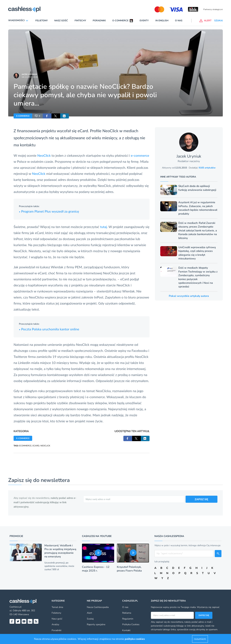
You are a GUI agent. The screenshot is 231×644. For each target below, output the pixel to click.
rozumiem (200, 639)
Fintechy (80, 21)
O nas (179, 21)
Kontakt (126, 630)
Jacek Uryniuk (29, 74)
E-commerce (120, 21)
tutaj (104, 227)
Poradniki (99, 21)
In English (162, 21)
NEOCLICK (45, 446)
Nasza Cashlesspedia (98, 607)
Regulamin (128, 619)
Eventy (144, 21)
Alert (89, 613)
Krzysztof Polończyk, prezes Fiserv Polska (129, 569)
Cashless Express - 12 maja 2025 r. (96, 569)
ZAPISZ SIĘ (202, 499)
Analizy (55, 624)
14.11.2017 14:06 (30, 77)
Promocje (16, 536)
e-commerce (140, 155)
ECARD (36, 446)
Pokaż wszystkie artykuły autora (189, 296)
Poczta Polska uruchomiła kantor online (49, 329)
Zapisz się (204, 615)
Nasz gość (61, 21)
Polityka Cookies (131, 624)
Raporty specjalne (96, 624)
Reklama (127, 613)
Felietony (42, 21)
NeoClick (110, 131)
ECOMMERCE (25, 446)
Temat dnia (57, 607)
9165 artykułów (207, 168)
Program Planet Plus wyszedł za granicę (49, 211)
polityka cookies (135, 639)
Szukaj (90, 619)
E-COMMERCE (23, 116)
